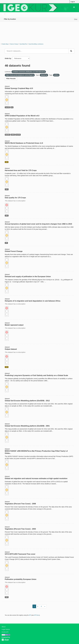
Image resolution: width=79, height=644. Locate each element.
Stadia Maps (5, 44)
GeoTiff (7, 107)
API (30, 615)
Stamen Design (14, 44)
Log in (73, 2)
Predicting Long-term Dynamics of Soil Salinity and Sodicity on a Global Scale (36, 375)
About (4, 627)
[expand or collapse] (74, 7)
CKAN (5, 640)
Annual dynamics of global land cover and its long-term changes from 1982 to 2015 (38, 224)
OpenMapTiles (23, 44)
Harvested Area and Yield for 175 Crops (21, 170)
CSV (7, 162)
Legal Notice (6, 629)
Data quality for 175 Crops (15, 198)
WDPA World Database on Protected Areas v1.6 (24, 143)
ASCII (13, 135)
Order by (8, 58)
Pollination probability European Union (21, 579)
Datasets (10, 14)
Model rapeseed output (14, 325)
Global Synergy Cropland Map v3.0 (19, 88)
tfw (12, 107)
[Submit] (71, 51)
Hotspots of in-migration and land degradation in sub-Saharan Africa (33, 301)
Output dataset (11, 349)
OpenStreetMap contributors (36, 44)
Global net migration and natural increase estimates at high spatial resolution (36, 478)
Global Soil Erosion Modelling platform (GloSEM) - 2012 (27, 401)
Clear (76, 19)
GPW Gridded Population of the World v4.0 (22, 116)
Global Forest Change (14, 251)
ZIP (6, 243)
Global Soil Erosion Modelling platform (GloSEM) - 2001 (27, 426)
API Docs (37, 615)
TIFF (7, 189)
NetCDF (8, 135)
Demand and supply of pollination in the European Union (28, 277)
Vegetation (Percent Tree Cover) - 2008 (20, 504)
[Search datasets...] (37, 51)
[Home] (3, 14)
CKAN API (5, 632)
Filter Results (11, 79)
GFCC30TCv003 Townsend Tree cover (20, 554)
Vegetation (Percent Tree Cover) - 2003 (20, 529)
